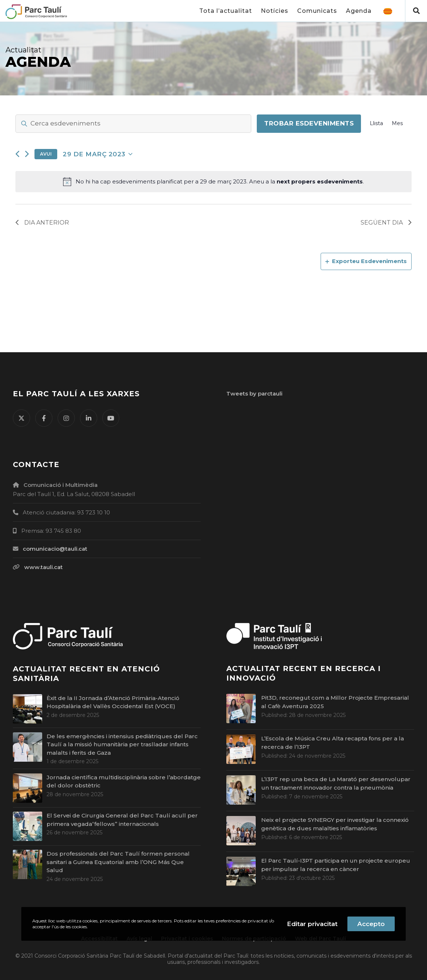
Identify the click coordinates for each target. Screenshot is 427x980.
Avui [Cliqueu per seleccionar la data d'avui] (46, 154)
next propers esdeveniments (320, 181)
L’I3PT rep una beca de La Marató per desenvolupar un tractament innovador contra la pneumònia (336, 783)
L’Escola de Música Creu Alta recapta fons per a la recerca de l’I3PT (333, 743)
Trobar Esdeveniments (309, 123)
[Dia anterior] (17, 154)
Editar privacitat (312, 924)
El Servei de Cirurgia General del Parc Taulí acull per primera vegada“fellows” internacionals (122, 820)
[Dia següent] (27, 154)
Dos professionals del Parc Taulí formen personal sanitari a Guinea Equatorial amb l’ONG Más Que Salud (118, 862)
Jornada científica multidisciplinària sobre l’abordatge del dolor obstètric (124, 782)
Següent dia (386, 223)
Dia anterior (42, 223)
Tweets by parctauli (254, 394)
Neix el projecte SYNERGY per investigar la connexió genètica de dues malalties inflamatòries (335, 824)
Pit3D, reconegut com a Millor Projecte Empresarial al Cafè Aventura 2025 (335, 702)
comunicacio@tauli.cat (55, 549)
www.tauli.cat (43, 567)
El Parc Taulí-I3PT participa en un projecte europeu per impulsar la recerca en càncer (336, 865)
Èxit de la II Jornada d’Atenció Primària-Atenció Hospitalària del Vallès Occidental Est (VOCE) (113, 702)
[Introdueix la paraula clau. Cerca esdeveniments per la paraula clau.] (133, 124)
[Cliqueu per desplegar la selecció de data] (98, 154)
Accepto (371, 924)
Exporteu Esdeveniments (366, 261)
